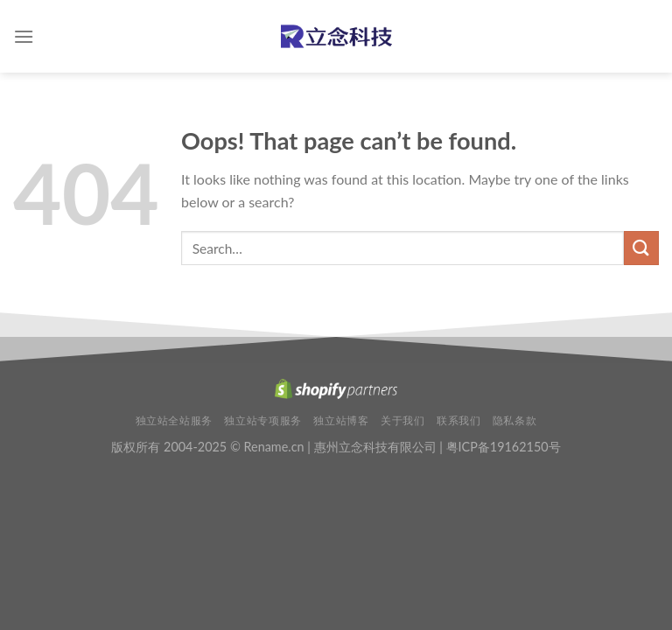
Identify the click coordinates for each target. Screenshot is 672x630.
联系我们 (458, 420)
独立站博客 (341, 420)
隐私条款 (514, 420)
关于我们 (402, 420)
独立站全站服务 (174, 420)
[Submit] (641, 248)
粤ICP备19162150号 (504, 447)
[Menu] (24, 36)
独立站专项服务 (262, 420)
